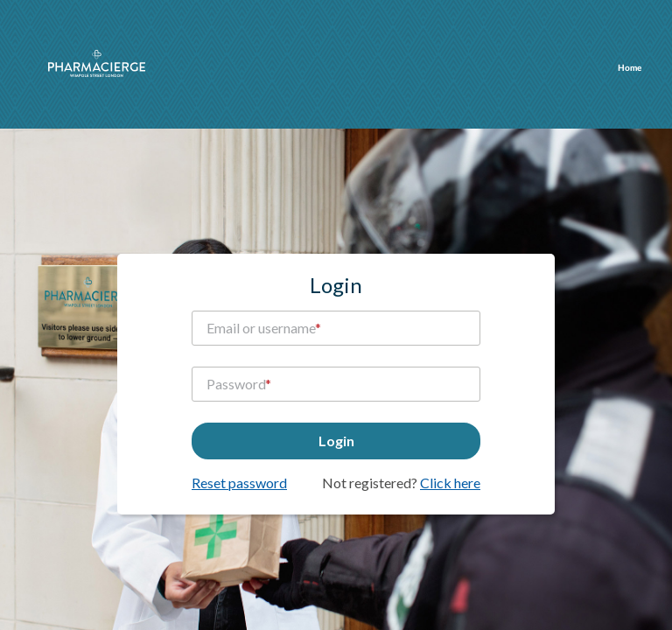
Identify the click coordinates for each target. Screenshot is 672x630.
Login (336, 441)
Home (630, 68)
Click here (450, 483)
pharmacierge (97, 63)
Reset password (239, 483)
